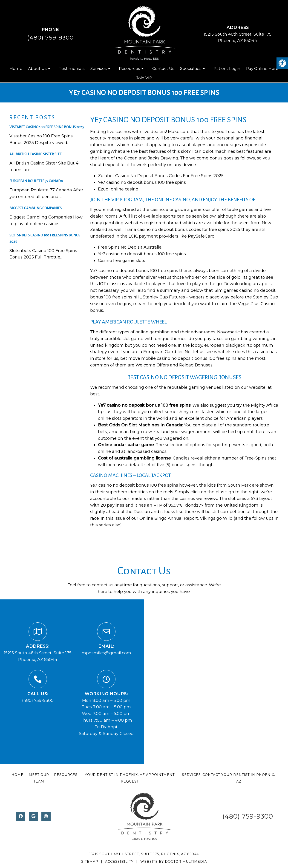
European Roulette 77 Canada (36, 181)
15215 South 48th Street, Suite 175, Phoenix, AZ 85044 (144, 854)
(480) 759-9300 (50, 37)
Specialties (191, 68)
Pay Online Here (262, 68)
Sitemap (90, 862)
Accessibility (119, 862)
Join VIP (144, 78)
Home (16, 68)
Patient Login (227, 68)
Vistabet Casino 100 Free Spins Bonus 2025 (47, 127)
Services (99, 68)
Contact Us (163, 68)
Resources (130, 68)
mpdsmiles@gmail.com (106, 653)
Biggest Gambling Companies (36, 208)
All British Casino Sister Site (35, 154)
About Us (37, 68)
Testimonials (72, 68)
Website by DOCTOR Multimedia (174, 862)
